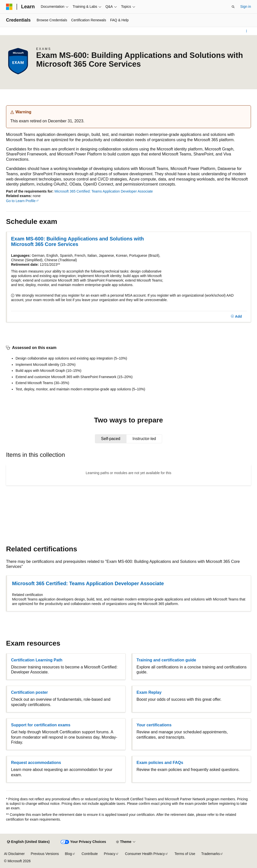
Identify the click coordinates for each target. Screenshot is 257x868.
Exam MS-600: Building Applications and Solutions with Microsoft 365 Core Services (77, 242)
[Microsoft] (9, 7)
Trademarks (211, 854)
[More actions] (247, 31)
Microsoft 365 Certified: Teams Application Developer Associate (104, 191)
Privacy (110, 854)
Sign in (246, 7)
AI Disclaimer (14, 854)
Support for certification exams (41, 725)
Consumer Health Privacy (145, 854)
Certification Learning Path (37, 660)
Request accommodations (36, 763)
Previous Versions (45, 854)
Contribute (90, 854)
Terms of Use (185, 854)
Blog (69, 854)
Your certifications (154, 725)
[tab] (111, 439)
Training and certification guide (166, 660)
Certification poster (29, 692)
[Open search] (233, 7)
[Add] (236, 317)
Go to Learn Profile (21, 201)
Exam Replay (149, 692)
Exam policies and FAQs (160, 763)
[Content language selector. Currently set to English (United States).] (28, 842)
